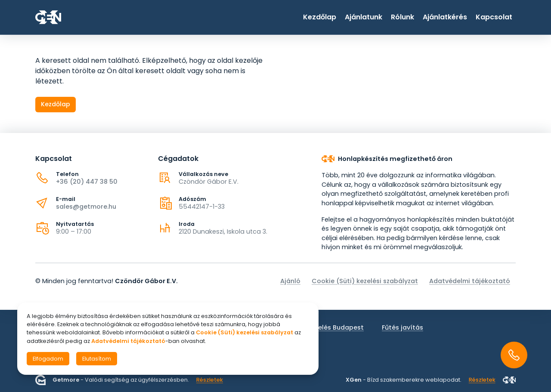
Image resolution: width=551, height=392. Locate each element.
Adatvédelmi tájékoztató (470, 281)
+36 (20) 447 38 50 (87, 182)
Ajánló (290, 281)
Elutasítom (97, 359)
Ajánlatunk (364, 17)
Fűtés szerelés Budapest (325, 327)
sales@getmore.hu (86, 207)
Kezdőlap (320, 17)
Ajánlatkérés (445, 17)
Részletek (210, 380)
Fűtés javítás (402, 327)
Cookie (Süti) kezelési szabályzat (365, 281)
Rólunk (402, 17)
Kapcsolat (494, 17)
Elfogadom (48, 359)
